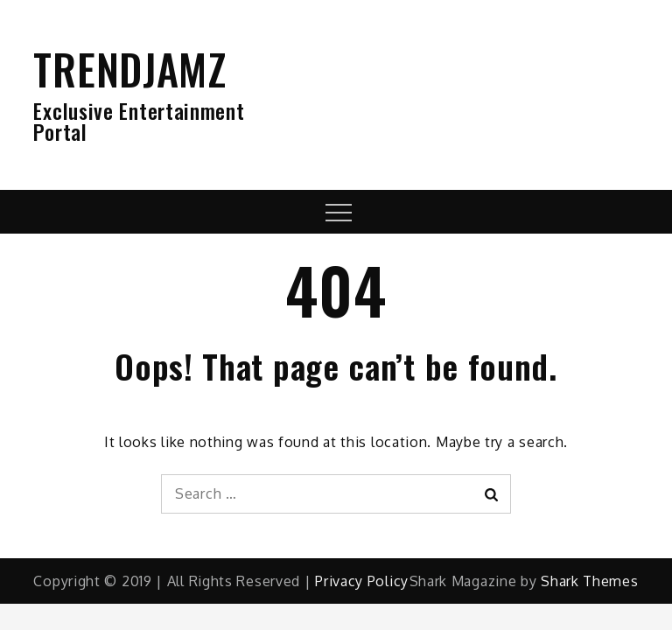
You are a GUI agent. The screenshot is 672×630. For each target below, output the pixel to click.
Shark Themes (589, 581)
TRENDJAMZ (129, 69)
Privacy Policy (362, 581)
